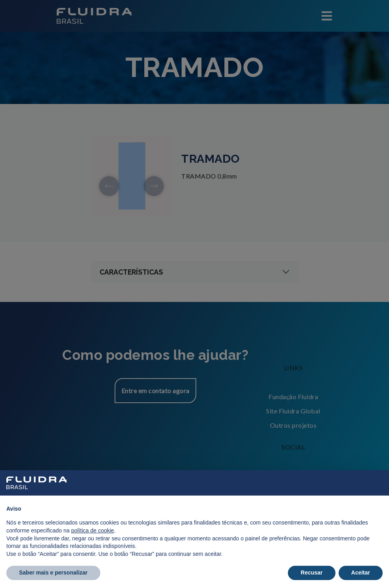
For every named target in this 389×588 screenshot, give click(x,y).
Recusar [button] (311, 573)
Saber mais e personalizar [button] (53, 573)
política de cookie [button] (92, 530)
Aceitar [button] (361, 573)
